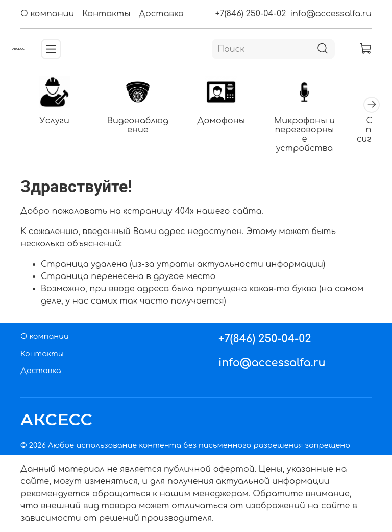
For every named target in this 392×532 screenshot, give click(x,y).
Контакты (106, 14)
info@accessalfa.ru (331, 14)
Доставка (161, 14)
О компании (47, 14)
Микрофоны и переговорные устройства (304, 134)
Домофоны (221, 121)
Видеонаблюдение (138, 125)
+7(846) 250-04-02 (251, 14)
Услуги (55, 121)
